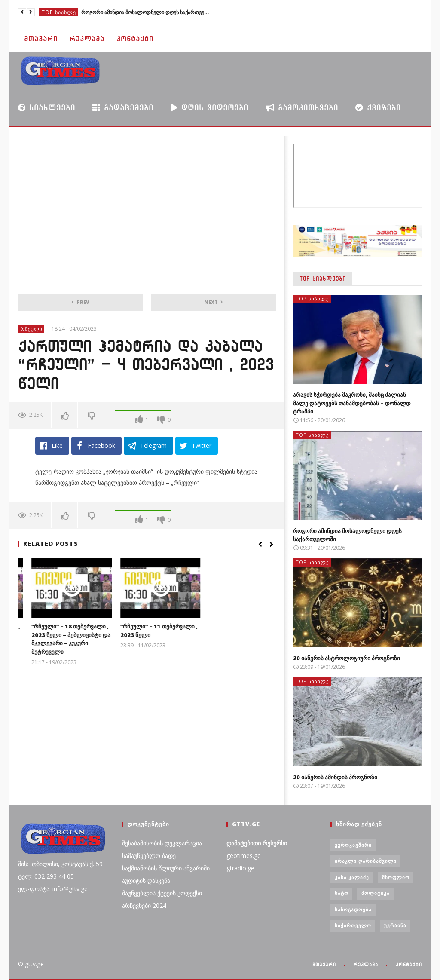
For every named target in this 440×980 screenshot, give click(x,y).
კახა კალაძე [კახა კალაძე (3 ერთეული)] (352, 877)
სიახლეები (47, 107)
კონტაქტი (135, 39)
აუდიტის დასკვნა (146, 880)
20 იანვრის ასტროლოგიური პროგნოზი (347, 658)
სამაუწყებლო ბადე (149, 856)
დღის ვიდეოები (209, 107)
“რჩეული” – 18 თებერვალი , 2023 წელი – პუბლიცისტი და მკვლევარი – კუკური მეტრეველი (146, 639)
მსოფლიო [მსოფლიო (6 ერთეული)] (396, 877)
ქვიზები (378, 108)
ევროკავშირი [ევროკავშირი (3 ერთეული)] (353, 845)
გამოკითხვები (302, 107)
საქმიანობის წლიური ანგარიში (166, 868)
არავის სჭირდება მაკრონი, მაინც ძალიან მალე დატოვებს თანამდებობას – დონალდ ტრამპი (352, 403)
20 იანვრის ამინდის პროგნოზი (335, 777)
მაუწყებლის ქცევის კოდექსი (162, 893)
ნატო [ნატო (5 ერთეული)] (342, 893)
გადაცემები (123, 108)
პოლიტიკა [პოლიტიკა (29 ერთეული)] (376, 893)
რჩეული (32, 329)
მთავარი (41, 39)
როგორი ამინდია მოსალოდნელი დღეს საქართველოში (146, 12)
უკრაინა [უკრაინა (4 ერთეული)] (395, 925)
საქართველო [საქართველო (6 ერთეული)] (353, 925)
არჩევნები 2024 (144, 905)
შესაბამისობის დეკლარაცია (162, 843)
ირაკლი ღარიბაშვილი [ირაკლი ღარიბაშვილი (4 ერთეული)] (366, 861)
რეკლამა (87, 39)
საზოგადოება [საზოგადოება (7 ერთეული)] (353, 909)
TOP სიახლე (59, 12)
